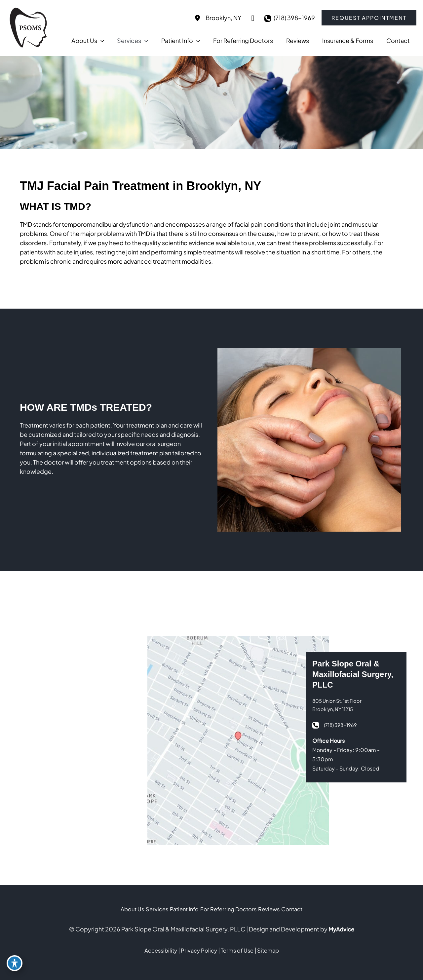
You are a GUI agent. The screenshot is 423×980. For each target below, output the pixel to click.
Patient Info (180, 909)
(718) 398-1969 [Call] (294, 18)
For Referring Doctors (232, 909)
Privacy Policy (198, 950)
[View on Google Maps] (253, 18)
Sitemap (272, 950)
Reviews (280, 909)
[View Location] (217, 18)
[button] (369, 18)
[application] (144, 41)
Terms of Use (239, 950)
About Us (114, 909)
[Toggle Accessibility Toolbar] (15, 965)
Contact (310, 909)
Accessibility (157, 950)
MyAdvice (341, 929)
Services (146, 909)
